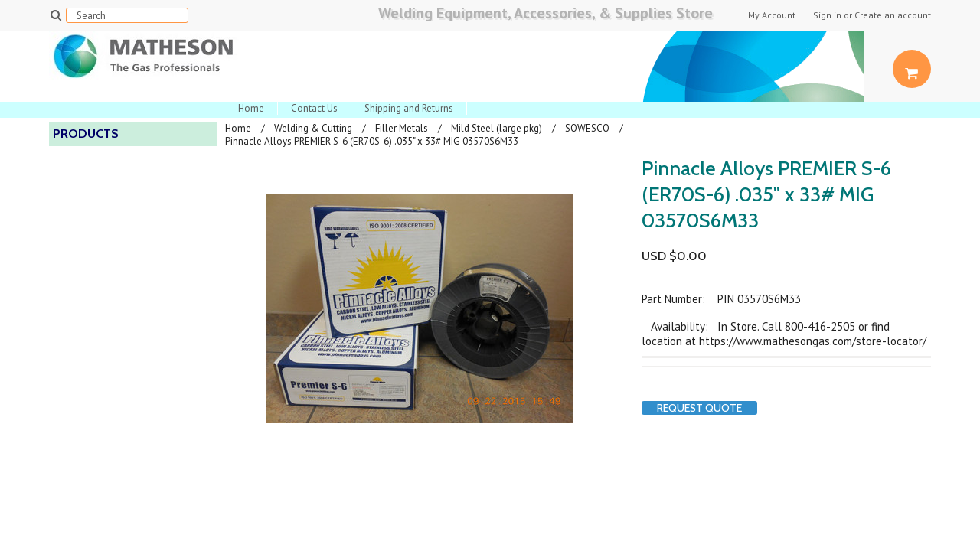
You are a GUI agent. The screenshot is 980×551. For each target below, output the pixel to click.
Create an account (893, 15)
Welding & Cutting (313, 128)
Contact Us (314, 108)
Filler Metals (402, 128)
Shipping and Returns (409, 108)
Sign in (827, 15)
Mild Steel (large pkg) (497, 128)
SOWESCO (587, 128)
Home (251, 108)
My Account (772, 15)
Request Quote (699, 408)
